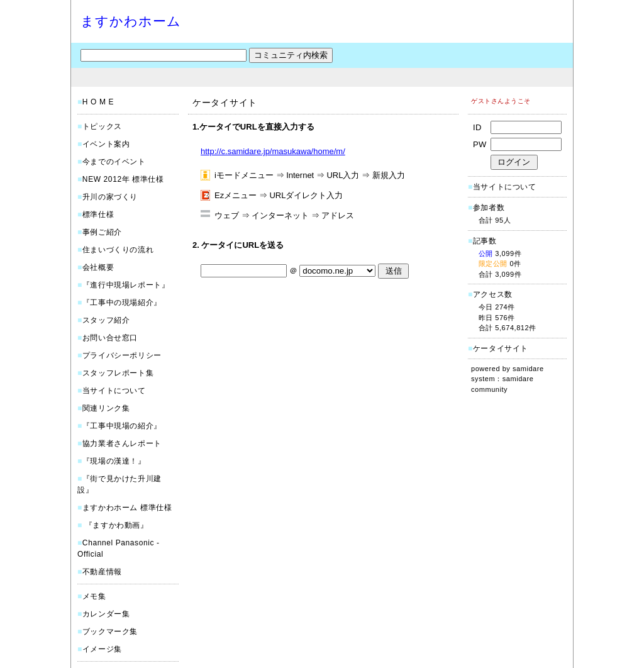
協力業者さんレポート (122, 443)
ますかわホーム (131, 21)
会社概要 (98, 267)
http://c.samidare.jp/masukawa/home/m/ (273, 151)
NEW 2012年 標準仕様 (123, 179)
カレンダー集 (106, 614)
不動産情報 (102, 572)
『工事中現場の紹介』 (122, 426)
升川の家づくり (110, 197)
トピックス (102, 126)
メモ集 (94, 596)
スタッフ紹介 (106, 320)
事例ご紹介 (102, 232)
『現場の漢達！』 (114, 461)
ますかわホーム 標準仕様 (127, 508)
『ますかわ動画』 (115, 525)
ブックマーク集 (110, 632)
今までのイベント (114, 162)
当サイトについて (114, 391)
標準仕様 (98, 214)
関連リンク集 (106, 408)
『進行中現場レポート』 (126, 285)
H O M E (98, 102)
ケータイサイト (501, 348)
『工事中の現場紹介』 (122, 303)
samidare (528, 369)
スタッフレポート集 (118, 373)
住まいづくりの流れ (118, 250)
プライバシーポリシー (122, 355)
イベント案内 (106, 144)
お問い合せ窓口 (110, 338)
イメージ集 (102, 649)
